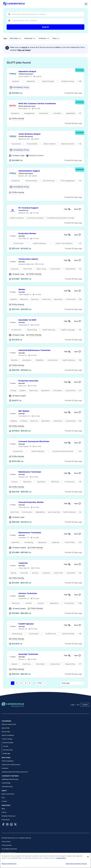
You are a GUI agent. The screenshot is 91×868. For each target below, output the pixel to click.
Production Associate (40, 381)
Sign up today (24, 50)
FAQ (3, 798)
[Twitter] (15, 825)
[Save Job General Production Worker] (78, 504)
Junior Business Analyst (46, 134)
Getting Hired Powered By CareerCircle (15, 772)
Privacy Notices (7, 845)
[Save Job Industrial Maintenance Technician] (78, 352)
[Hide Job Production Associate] (67, 382)
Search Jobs (6, 728)
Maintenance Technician (40, 472)
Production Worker (40, 234)
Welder (40, 290)
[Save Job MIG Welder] (78, 412)
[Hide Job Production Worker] (67, 235)
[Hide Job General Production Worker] (67, 504)
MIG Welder (40, 411)
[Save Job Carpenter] (78, 564)
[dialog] (45, 860)
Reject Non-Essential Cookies (76, 864)
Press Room (6, 820)
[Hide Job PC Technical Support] (67, 209)
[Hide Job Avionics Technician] (67, 595)
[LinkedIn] (11, 825)
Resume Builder (8, 743)
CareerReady (6, 783)
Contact (85, 705)
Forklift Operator (40, 624)
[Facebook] (3, 825)
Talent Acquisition (8, 761)
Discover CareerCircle (9, 724)
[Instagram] (7, 825)
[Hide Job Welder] (67, 291)
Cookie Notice (61, 858)
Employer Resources (8, 816)
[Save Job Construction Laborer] (78, 260)
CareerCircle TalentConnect (11, 765)
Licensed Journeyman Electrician (40, 442)
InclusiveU (5, 768)
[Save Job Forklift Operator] (78, 625)
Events (4, 812)
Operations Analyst (46, 72)
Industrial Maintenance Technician (40, 350)
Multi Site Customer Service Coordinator (46, 104)
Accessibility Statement (9, 849)
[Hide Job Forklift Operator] (67, 625)
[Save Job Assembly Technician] (78, 656)
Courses (6, 746)
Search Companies (8, 735)
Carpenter (40, 563)
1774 (39, 683)
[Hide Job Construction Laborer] (67, 260)
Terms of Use (6, 842)
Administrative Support (46, 171)
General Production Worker (40, 502)
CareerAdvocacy (7, 787)
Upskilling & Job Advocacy (10, 779)
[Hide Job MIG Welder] (67, 412)
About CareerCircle (8, 794)
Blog (3, 809)
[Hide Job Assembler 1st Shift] (67, 321)
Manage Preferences (9, 853)
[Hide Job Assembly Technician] (67, 656)
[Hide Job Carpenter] (67, 564)
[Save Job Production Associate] (78, 382)
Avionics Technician (40, 594)
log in (25, 47)
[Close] (88, 857)
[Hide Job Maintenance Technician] (67, 473)
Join (78, 705)
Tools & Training (7, 739)
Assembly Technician (40, 654)
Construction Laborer (40, 259)
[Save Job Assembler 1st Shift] (78, 321)
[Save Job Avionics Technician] (78, 595)
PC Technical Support (40, 208)
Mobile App (6, 754)
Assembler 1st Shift (40, 320)
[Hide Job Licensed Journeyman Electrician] (67, 443)
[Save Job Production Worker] (78, 235)
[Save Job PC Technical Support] (78, 209)
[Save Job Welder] (78, 291)
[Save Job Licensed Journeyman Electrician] (78, 443)
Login (72, 705)
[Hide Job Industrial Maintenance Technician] (67, 352)
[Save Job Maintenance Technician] (78, 473)
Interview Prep (8, 750)
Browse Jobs (6, 732)
